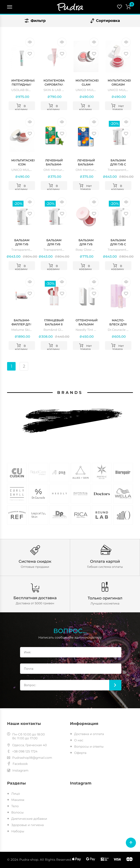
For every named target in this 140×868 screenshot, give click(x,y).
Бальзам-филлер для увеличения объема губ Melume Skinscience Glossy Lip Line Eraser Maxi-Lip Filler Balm (22, 322)
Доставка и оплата (87, 734)
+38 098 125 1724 (22, 751)
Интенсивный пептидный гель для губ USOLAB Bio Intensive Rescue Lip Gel (23, 83)
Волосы (15, 812)
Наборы (16, 831)
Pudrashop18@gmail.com (30, 758)
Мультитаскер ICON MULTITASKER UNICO (23, 162)
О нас (77, 740)
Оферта (78, 753)
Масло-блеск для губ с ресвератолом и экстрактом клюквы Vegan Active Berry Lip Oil (119, 322)
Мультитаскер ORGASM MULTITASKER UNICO (119, 83)
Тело (13, 806)
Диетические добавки (27, 819)
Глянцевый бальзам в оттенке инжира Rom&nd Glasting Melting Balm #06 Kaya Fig (54, 322)
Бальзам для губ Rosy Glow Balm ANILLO (86, 242)
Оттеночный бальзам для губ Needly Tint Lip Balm (87, 322)
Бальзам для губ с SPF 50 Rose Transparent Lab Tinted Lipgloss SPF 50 (119, 162)
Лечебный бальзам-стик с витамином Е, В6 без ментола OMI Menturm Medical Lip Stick (86, 162)
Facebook (17, 764)
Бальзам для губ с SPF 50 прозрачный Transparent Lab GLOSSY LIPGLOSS (119, 242)
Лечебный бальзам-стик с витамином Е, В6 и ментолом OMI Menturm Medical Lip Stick (54, 162)
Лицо (13, 794)
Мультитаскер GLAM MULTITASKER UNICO (87, 83)
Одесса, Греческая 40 (27, 745)
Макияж (16, 800)
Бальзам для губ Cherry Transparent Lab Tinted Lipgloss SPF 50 (55, 242)
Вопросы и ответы (87, 746)
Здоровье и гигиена (25, 825)
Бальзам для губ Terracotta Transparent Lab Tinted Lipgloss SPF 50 (22, 242)
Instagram (18, 770)
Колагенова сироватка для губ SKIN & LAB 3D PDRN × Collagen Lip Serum (54, 83)
